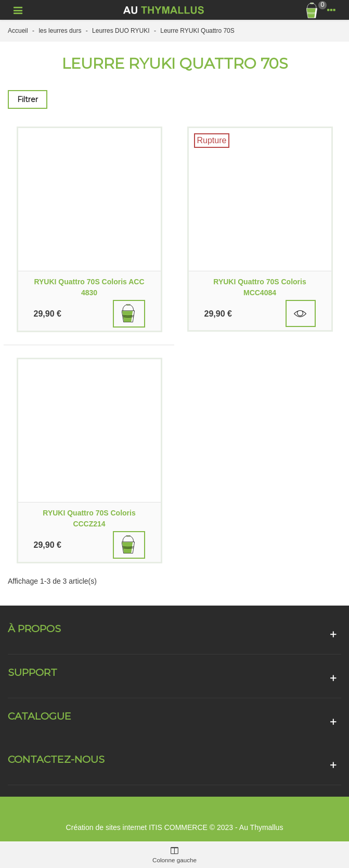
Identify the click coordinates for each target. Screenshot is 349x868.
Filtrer (28, 99)
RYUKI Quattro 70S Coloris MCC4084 (260, 287)
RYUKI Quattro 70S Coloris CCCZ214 (89, 518)
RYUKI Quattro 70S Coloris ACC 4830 (89, 287)
